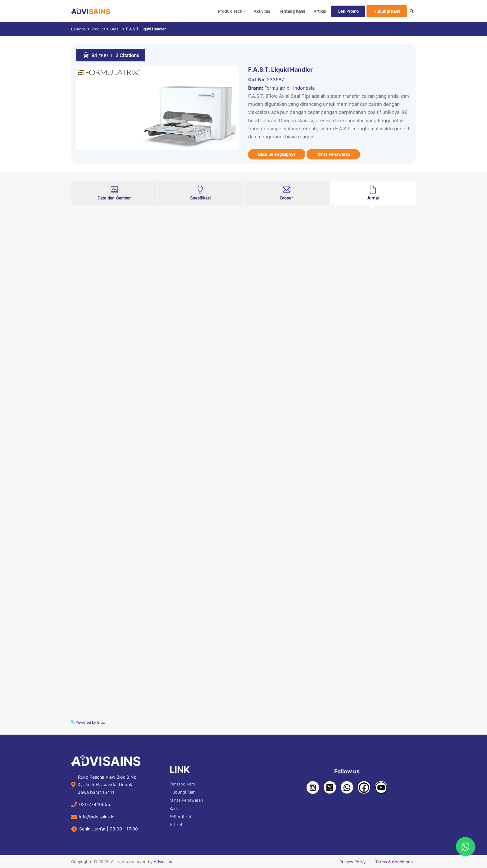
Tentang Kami (292, 11)
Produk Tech (230, 11)
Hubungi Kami (387, 11)
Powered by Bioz (88, 722)
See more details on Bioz (394, 721)
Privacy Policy (353, 862)
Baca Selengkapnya (277, 154)
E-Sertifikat (180, 817)
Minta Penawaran (333, 154)
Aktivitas (262, 11)
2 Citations (127, 55)
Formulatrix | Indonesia (289, 88)
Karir (174, 808)
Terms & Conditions (394, 862)
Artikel (320, 11)
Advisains (163, 861)
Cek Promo (348, 11)
